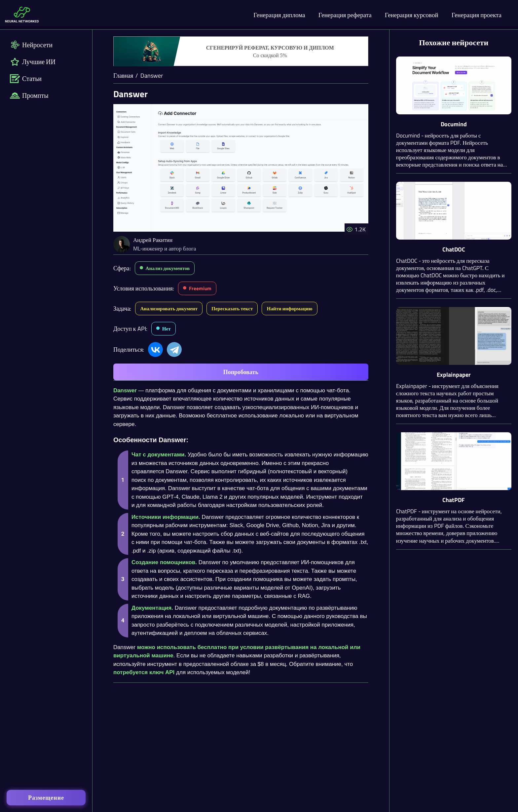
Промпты (29, 95)
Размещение (46, 798)
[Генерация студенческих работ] (241, 52)
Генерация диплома (279, 15)
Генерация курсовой (412, 15)
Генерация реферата (345, 15)
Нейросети (31, 45)
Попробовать (241, 372)
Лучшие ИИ (33, 62)
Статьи (26, 78)
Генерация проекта (477, 15)
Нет (166, 329)
